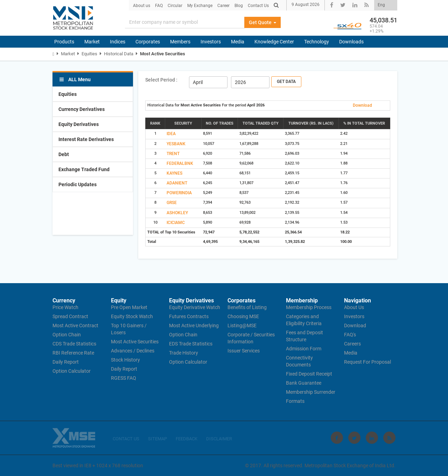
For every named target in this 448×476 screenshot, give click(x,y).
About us (142, 6)
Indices (118, 42)
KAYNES (174, 173)
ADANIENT (177, 183)
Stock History (125, 360)
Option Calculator (72, 371)
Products (64, 42)
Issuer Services (244, 351)
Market (92, 42)
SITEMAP (157, 439)
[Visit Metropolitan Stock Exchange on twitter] (354, 438)
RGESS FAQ (124, 378)
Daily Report (66, 362)
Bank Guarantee (304, 383)
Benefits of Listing (247, 307)
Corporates (148, 42)
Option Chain (67, 335)
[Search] (185, 22)
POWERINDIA (179, 193)
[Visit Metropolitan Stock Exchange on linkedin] (372, 438)
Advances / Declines (133, 351)
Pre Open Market (129, 307)
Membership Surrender (311, 392)
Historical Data (119, 54)
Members (180, 42)
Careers (352, 344)
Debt (64, 154)
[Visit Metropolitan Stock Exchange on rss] (389, 438)
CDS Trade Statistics (74, 344)
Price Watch (65, 307)
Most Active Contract (75, 325)
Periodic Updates (78, 184)
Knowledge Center (274, 42)
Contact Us (258, 6)
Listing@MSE (242, 325)
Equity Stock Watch (132, 316)
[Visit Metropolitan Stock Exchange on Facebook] (337, 438)
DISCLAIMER (219, 439)
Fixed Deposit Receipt (309, 374)
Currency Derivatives (82, 109)
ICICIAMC (176, 223)
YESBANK (176, 144)
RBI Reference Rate (73, 353)
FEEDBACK (187, 439)
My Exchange (200, 6)
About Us (354, 307)
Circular (175, 6)
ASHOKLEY (177, 213)
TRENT (173, 154)
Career (223, 6)
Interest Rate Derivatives (86, 139)
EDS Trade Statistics (191, 344)
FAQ (159, 6)
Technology (317, 42)
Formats (295, 401)
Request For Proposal (367, 362)
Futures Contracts (189, 316)
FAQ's (350, 335)
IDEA (171, 134)
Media (238, 42)
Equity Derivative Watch (195, 307)
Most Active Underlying (194, 325)
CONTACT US (126, 439)
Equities (89, 54)
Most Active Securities (163, 54)
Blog (239, 6)
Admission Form (304, 349)
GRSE (172, 203)
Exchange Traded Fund (84, 169)
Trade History (184, 353)
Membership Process (309, 307)
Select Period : (161, 80)
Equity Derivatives (79, 124)
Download (362, 105)
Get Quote (262, 22)
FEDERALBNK (180, 163)
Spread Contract (70, 316)
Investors (211, 42)
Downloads (351, 42)
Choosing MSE (243, 316)
